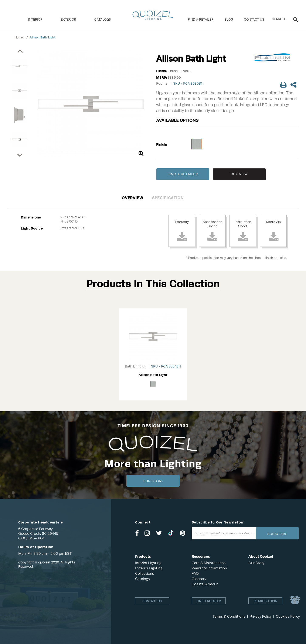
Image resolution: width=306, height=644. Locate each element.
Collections (145, 574)
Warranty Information (209, 568)
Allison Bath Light (43, 37)
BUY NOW (239, 174)
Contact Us (254, 20)
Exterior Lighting (149, 568)
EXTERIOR (68, 20)
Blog (229, 20)
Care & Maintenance (209, 563)
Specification (168, 198)
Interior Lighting (148, 563)
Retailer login (266, 601)
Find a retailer (201, 20)
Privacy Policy (261, 616)
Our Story (153, 481)
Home (19, 37)
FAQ (195, 574)
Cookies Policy (288, 616)
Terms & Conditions (229, 616)
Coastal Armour (205, 584)
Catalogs (103, 20)
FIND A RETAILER (183, 174)
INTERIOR (35, 20)
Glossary (199, 579)
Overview (133, 198)
